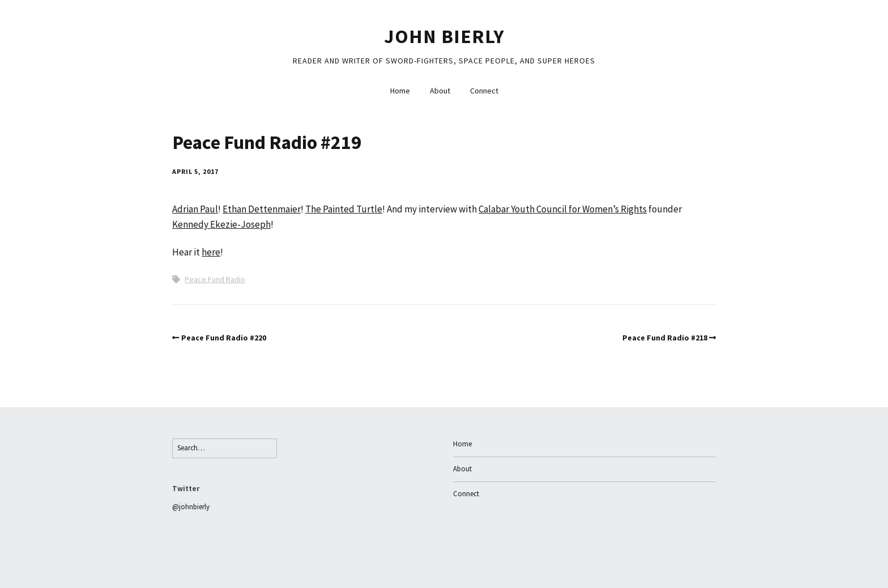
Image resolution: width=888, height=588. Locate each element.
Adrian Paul (195, 209)
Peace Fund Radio (215, 279)
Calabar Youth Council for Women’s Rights (563, 209)
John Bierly (444, 36)
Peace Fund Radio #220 (224, 338)
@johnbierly (191, 507)
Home (400, 91)
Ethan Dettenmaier (262, 209)
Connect (484, 91)
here (211, 252)
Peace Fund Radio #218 (665, 338)
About (440, 91)
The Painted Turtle (344, 209)
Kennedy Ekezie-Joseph (221, 224)
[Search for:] (225, 448)
